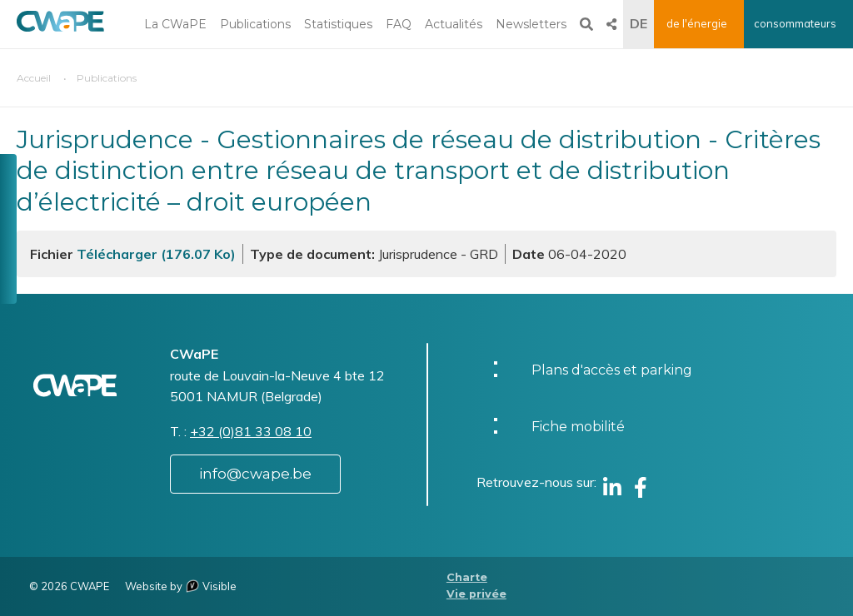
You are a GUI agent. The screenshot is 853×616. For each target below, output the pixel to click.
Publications (255, 24)
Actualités (454, 24)
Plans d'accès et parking (612, 370)
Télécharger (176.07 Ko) (156, 254)
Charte (467, 577)
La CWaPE (175, 24)
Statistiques (338, 24)
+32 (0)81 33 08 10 (251, 431)
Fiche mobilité (578, 427)
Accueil (34, 78)
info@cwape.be (255, 474)
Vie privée (476, 594)
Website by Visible (181, 586)
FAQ (399, 24)
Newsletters (531, 24)
